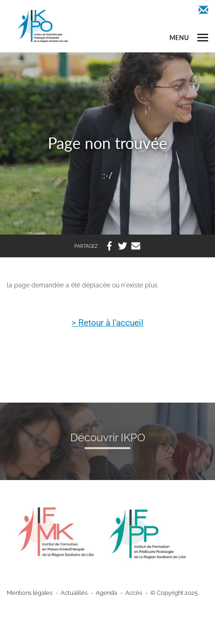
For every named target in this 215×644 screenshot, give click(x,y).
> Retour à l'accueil (107, 323)
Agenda (106, 593)
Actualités (74, 593)
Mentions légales (30, 593)
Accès (134, 593)
